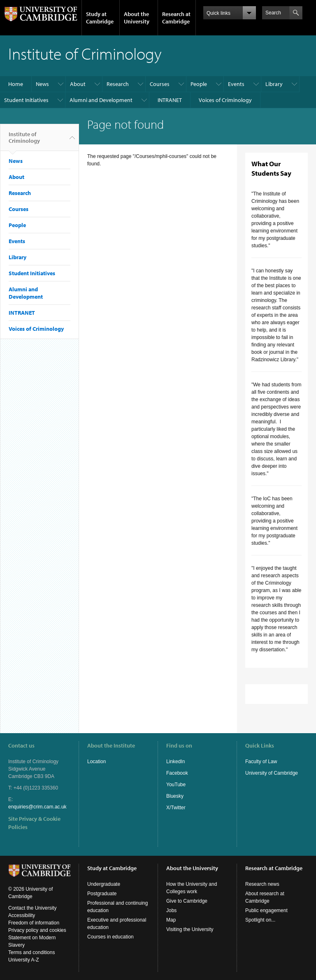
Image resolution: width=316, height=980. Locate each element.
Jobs (171, 910)
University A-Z (24, 960)
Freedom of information (34, 923)
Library (274, 84)
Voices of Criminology (225, 100)
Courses (160, 84)
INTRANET (170, 100)
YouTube (176, 785)
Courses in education (110, 937)
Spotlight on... (260, 920)
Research (118, 84)
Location (96, 762)
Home (16, 84)
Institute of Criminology (24, 141)
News (42, 84)
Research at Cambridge (176, 18)
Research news (262, 884)
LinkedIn (175, 762)
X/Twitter (176, 808)
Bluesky (175, 796)
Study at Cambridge (100, 18)
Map (171, 920)
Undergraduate (104, 884)
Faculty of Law (261, 762)
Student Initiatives (26, 100)
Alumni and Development (101, 100)
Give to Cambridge (187, 901)
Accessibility (22, 915)
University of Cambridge (272, 773)
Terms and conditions (31, 952)
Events (236, 84)
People (199, 84)
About (78, 84)
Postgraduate (102, 894)
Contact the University (32, 908)
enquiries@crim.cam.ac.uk (37, 807)
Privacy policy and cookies (37, 930)
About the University (137, 18)
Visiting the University (190, 929)
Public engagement (266, 910)
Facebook (177, 773)
